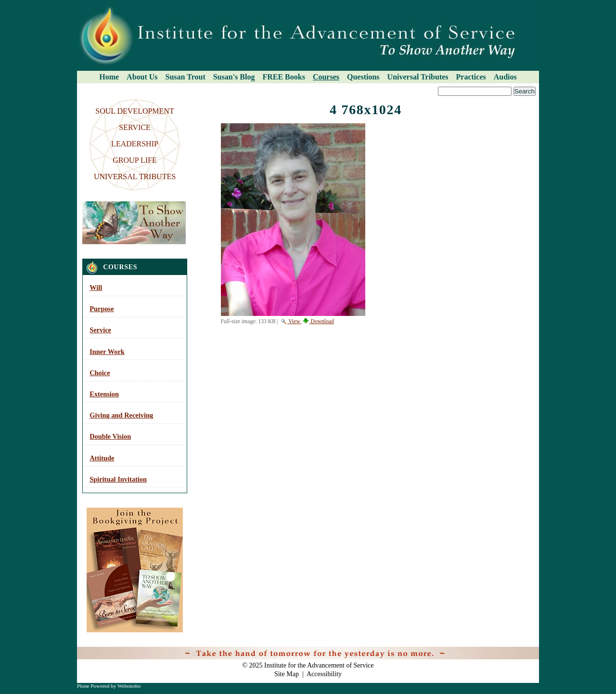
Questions (363, 77)
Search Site (80, 86)
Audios (505, 77)
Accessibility (324, 674)
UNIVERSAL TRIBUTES (135, 177)
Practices (471, 77)
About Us (142, 77)
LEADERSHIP (135, 144)
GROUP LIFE (135, 160)
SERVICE (135, 127)
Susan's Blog (234, 77)
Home (109, 77)
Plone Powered (93, 686)
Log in (525, 652)
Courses (326, 77)
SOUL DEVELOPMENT (135, 111)
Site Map (287, 674)
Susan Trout (186, 77)
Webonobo (129, 686)
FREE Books (283, 77)
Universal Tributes (418, 77)
